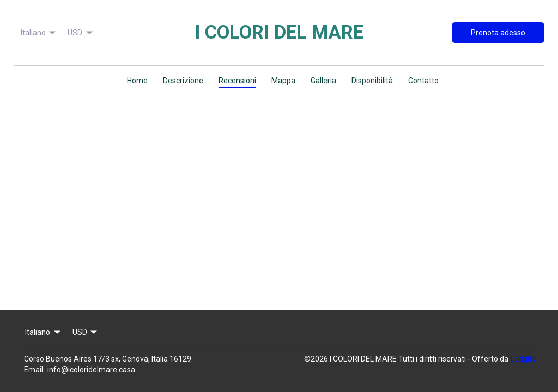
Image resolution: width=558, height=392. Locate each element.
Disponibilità (372, 81)
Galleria (323, 81)
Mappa (283, 81)
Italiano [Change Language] (39, 33)
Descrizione (183, 81)
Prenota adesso (498, 33)
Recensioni (237, 81)
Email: (34, 370)
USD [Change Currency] (81, 33)
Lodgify (523, 359)
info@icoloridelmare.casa (91, 370)
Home (137, 81)
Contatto (423, 81)
